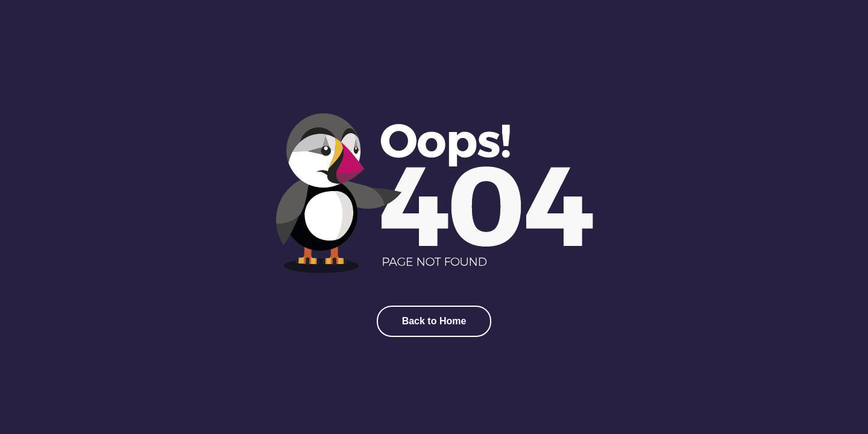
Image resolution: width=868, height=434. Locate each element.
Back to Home (434, 321)
